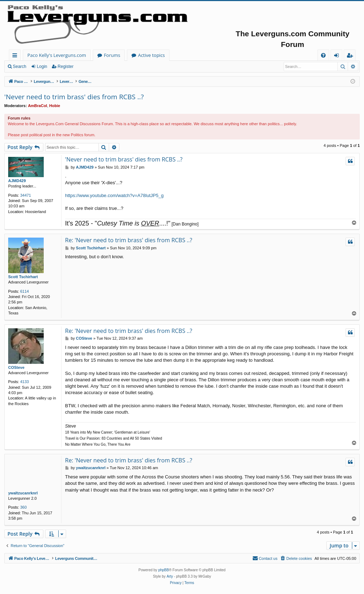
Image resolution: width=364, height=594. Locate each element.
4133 (25, 382)
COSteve (16, 367)
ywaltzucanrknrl (23, 493)
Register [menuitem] (351, 56)
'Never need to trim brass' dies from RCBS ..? (74, 97)
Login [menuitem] (338, 56)
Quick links (16, 56)
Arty (170, 576)
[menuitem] (323, 55)
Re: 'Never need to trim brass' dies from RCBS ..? (129, 240)
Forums (112, 55)
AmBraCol (38, 106)
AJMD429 (17, 181)
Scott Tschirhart (23, 277)
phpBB (164, 570)
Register (66, 67)
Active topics (151, 55)
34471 (26, 195)
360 (23, 507)
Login (42, 67)
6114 (25, 291)
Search (20, 67)
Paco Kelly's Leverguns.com (57, 55)
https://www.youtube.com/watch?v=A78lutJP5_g (114, 195)
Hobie (55, 106)
